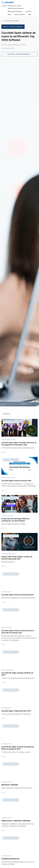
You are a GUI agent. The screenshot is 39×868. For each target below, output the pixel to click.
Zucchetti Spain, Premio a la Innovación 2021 (18, 595)
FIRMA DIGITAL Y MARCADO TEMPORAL (16, 821)
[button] (13, 27)
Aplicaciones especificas (15, 11)
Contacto (4, 6)
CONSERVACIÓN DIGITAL (11, 859)
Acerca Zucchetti (20, 15)
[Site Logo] (8, 2)
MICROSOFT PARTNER (10, 785)
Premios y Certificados (11, 422)
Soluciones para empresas (16, 8)
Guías (9, 15)
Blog (30, 15)
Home (3, 21)
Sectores (29, 11)
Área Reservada (12, 6)
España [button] (19, 6)
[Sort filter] (19, 414)
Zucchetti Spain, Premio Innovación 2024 (16, 481)
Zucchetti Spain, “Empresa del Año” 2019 (16, 711)
